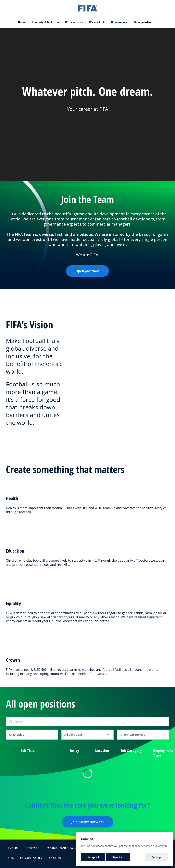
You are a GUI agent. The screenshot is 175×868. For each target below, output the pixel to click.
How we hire (119, 22)
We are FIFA (97, 22)
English (14, 848)
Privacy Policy (31, 858)
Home (22, 22)
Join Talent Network (88, 822)
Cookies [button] (55, 858)
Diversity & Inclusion (45, 22)
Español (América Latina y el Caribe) (74, 848)
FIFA (11, 858)
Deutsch (33, 848)
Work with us (74, 22)
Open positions (144, 22)
